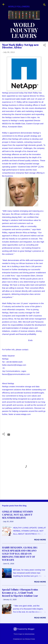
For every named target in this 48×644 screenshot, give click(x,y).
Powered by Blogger (24, 629)
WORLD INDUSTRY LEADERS (24, 30)
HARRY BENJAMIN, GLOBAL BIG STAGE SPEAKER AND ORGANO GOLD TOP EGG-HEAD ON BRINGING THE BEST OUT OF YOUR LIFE (20, 554)
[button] (44, 45)
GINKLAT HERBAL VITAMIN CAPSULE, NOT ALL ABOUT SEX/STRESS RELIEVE (17, 515)
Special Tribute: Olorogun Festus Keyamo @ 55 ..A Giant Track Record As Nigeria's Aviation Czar (20, 593)
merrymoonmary (29, 634)
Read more (40, 540)
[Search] (44, 5)
